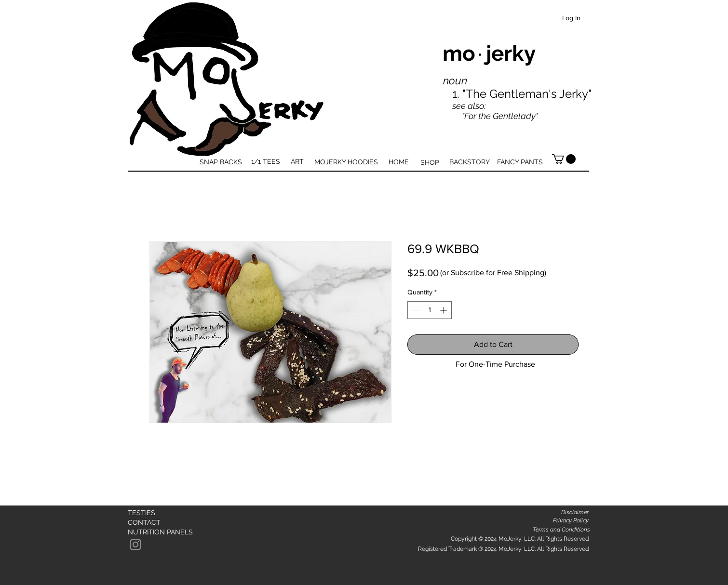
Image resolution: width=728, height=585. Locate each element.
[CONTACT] (146, 523)
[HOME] (399, 162)
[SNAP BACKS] (221, 162)
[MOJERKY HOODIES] (346, 162)
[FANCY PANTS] (520, 162)
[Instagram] (135, 545)
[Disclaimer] (575, 512)
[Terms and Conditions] (561, 530)
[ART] (297, 162)
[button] (564, 159)
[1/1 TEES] (266, 162)
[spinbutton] (430, 310)
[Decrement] (415, 310)
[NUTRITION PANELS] (160, 532)
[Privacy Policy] (571, 521)
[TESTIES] (156, 513)
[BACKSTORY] (470, 162)
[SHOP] (430, 163)
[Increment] (444, 310)
